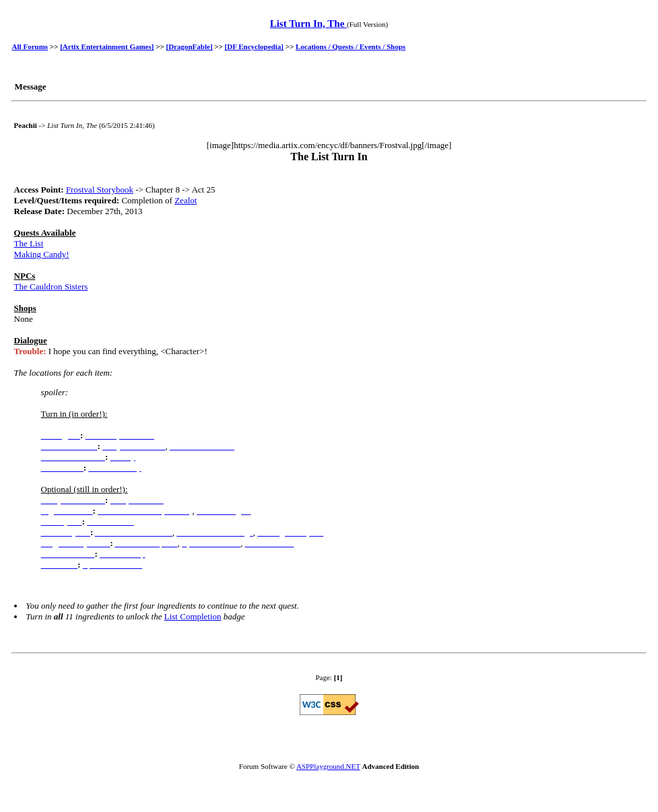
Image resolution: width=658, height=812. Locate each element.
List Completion (193, 616)
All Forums (30, 46)
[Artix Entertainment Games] (107, 46)
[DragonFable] (190, 46)
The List (29, 243)
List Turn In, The (308, 24)
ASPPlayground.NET (328, 766)
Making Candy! (42, 254)
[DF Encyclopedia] (254, 46)
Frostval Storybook (100, 190)
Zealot (186, 200)
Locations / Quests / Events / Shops (351, 46)
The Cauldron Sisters (51, 286)
